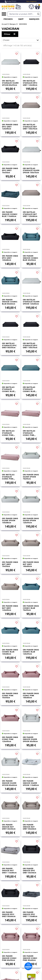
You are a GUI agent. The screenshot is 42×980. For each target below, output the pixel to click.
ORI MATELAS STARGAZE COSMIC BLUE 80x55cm (8, 390)
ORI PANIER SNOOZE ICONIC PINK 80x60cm (30, 905)
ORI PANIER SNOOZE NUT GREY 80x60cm (30, 827)
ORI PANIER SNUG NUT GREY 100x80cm (31, 564)
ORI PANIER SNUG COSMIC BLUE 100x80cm (10, 652)
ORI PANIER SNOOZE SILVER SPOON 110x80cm (31, 783)
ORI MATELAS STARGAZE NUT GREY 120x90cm (30, 214)
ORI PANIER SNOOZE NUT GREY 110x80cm (9, 853)
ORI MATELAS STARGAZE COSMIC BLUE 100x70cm (29, 390)
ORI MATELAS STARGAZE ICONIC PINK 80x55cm (8, 434)
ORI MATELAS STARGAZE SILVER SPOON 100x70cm (31, 170)
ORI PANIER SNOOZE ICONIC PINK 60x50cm (9, 905)
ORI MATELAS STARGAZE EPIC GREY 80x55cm (9, 345)
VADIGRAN (6, 74)
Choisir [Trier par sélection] (22, 40)
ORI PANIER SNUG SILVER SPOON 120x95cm (31, 520)
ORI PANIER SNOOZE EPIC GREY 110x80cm (30, 879)
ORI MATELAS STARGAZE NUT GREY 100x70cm (30, 127)
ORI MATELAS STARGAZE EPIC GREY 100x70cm (30, 345)
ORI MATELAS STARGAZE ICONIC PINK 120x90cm (8, 478)
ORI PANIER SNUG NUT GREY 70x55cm (10, 564)
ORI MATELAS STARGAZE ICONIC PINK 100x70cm (29, 434)
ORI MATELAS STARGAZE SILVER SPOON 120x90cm (31, 302)
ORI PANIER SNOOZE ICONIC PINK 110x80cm (9, 931)
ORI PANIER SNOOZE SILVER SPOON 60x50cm (30, 739)
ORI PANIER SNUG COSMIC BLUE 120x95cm (31, 652)
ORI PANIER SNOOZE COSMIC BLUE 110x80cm (10, 214)
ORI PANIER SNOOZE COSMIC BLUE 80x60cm (10, 302)
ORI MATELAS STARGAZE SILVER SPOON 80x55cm (10, 83)
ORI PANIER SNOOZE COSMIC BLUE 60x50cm (31, 258)
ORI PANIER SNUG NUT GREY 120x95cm (10, 608)
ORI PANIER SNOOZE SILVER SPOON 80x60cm (10, 783)
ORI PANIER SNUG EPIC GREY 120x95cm (10, 127)
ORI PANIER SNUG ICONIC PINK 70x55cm (10, 695)
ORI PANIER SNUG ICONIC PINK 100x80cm (31, 695)
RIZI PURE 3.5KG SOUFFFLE (30, 930)
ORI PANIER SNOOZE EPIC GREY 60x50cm (30, 853)
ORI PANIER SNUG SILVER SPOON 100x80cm (10, 520)
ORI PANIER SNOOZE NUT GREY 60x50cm (9, 827)
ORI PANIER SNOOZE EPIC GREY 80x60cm (9, 879)
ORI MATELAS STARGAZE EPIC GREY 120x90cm (30, 83)
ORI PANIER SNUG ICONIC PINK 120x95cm (10, 739)
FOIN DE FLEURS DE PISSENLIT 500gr (9, 958)
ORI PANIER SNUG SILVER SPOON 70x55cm (31, 477)
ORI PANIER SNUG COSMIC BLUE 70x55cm (31, 608)
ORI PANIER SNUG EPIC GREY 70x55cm (10, 170)
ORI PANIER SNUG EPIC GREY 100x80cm (10, 258)
